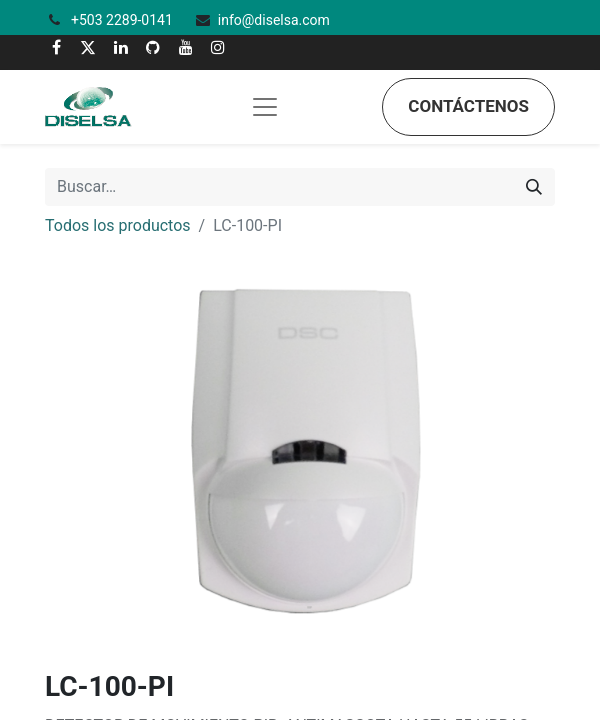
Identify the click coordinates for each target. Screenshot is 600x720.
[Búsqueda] (534, 187)
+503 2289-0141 (123, 20)
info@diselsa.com (274, 20)
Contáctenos (468, 106)
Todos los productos (118, 225)
